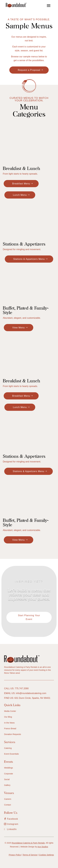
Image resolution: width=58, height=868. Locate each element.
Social (7, 779)
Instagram (13, 824)
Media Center (10, 711)
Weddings (8, 768)
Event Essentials (11, 754)
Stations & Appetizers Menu (29, 259)
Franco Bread (10, 728)
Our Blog (8, 717)
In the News (9, 723)
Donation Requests (13, 734)
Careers (8, 799)
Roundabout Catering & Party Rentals (28, 843)
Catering (8, 748)
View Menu (19, 328)
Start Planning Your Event (29, 617)
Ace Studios (43, 847)
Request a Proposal (29, 70)
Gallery (7, 785)
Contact (7, 805)
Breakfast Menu (21, 184)
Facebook (12, 819)
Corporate (8, 774)
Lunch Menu (20, 195)
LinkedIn (12, 829)
